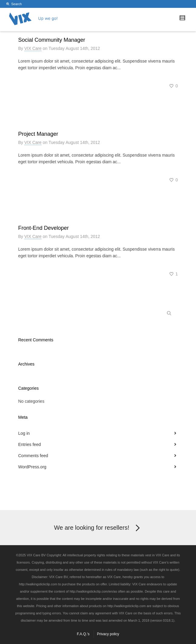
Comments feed (33, 456)
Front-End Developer (43, 228)
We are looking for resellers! (98, 528)
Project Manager (38, 134)
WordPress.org (32, 467)
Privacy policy (108, 634)
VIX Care (33, 48)
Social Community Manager (52, 40)
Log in (24, 433)
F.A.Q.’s (83, 634)
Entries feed (30, 444)
